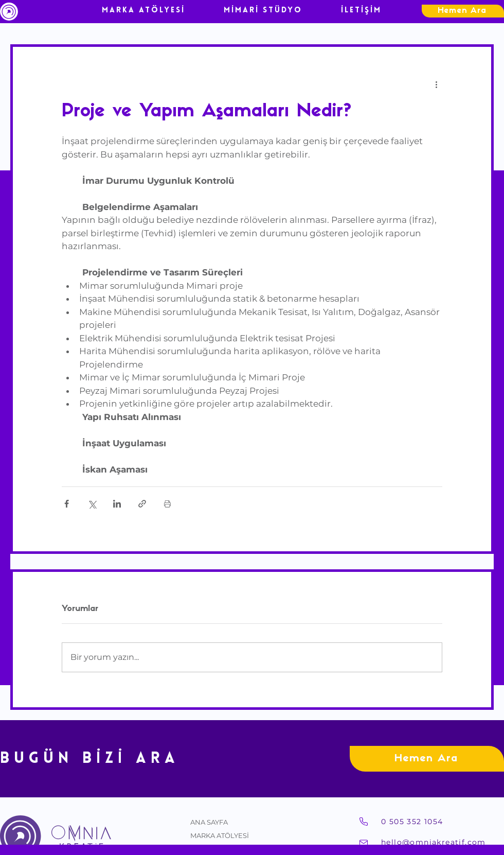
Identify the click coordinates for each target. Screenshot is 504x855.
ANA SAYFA (209, 822)
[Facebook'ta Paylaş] (67, 504)
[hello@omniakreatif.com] (442, 842)
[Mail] (364, 843)
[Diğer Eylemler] (436, 84)
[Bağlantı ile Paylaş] (142, 504)
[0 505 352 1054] (442, 822)
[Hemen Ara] (463, 11)
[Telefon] (364, 822)
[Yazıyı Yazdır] (167, 504)
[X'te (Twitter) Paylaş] (92, 504)
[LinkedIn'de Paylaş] (117, 504)
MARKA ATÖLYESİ (220, 835)
